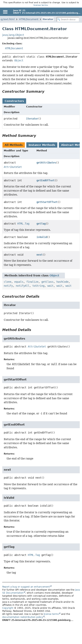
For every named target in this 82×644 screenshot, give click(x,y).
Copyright (8, 608)
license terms (41, 5)
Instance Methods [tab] (42, 145)
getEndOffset (46, 180)
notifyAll (23, 286)
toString (38, 286)
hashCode (62, 282)
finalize (32, 282)
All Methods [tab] (14, 145)
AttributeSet (13, 167)
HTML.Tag (23, 224)
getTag (41, 224)
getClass (47, 282)
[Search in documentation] (68, 19)
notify (8, 286)
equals (19, 282)
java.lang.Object (13, 35)
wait (50, 286)
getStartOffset (47, 202)
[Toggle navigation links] (5, 12)
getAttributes (46, 163)
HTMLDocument (29, 19)
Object (19, 60)
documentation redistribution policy (23, 617)
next (39, 255)
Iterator (48, 19)
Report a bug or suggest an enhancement (26, 587)
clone (8, 282)
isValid (42, 237)
